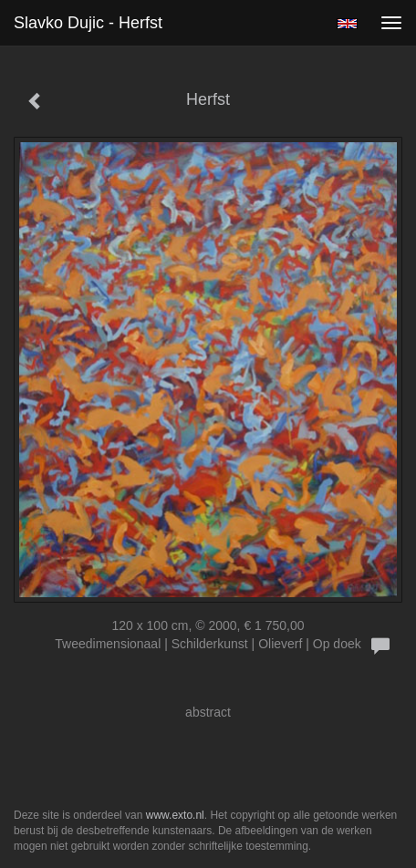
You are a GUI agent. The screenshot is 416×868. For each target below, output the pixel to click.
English (347, 24)
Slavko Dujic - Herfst (88, 23)
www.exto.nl (175, 815)
